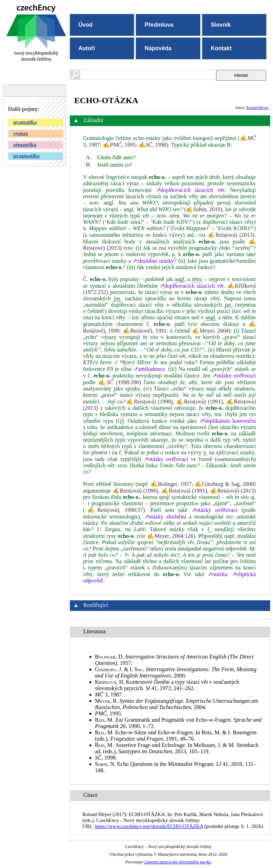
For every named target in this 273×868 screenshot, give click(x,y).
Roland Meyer (257, 107)
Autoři (87, 48)
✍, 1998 (152, 145)
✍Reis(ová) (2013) (231, 235)
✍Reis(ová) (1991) (199, 402)
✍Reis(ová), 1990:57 (114, 510)
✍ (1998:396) (120, 382)
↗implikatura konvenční (228, 421)
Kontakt (221, 48)
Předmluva (159, 25)
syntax (21, 133)
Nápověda (158, 48)
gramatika (25, 122)
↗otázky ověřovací (234, 376)
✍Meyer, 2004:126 (170, 536)
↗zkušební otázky (153, 261)
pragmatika (26, 156)
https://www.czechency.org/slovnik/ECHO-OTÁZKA (149, 826)
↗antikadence (149, 369)
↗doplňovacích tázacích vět (190, 190)
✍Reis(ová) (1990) (149, 402)
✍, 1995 (119, 145)
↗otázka (217, 574)
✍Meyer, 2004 (210, 331)
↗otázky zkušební (165, 517)
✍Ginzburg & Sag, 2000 (224, 484)
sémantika (25, 145)
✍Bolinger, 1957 (171, 484)
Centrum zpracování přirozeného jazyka (177, 862)
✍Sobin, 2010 (203, 209)
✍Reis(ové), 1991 (145, 331)
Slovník (221, 25)
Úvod (86, 25)
